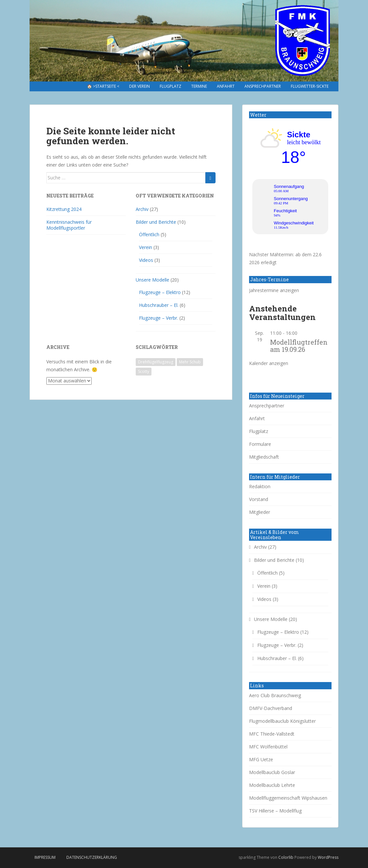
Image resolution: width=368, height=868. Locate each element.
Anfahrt (226, 86)
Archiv (142, 209)
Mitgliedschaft (264, 457)
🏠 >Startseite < (103, 86)
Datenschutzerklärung (92, 857)
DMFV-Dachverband (271, 708)
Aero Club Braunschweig (275, 695)
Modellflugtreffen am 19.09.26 (299, 346)
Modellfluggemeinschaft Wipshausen (288, 798)
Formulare (260, 444)
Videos (146, 260)
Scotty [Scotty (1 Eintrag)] (144, 371)
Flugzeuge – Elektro (160, 292)
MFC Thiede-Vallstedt (272, 734)
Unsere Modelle (152, 280)
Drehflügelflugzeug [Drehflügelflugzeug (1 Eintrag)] (156, 362)
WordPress (328, 857)
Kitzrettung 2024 (64, 209)
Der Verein (139, 86)
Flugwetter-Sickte (310, 86)
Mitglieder (260, 512)
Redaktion (260, 486)
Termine (199, 86)
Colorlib (286, 857)
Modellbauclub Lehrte (272, 785)
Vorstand (259, 499)
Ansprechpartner (263, 86)
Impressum (45, 857)
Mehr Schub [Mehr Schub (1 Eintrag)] (190, 362)
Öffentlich (149, 234)
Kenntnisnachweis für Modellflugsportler (69, 225)
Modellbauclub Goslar (272, 772)
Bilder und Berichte (156, 222)
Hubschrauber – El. (159, 305)
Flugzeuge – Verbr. (159, 318)
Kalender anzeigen (269, 363)
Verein (146, 247)
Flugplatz (171, 86)
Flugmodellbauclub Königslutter (282, 721)
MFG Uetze (261, 759)
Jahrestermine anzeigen (274, 290)
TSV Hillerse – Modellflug (275, 811)
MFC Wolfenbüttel (268, 747)
